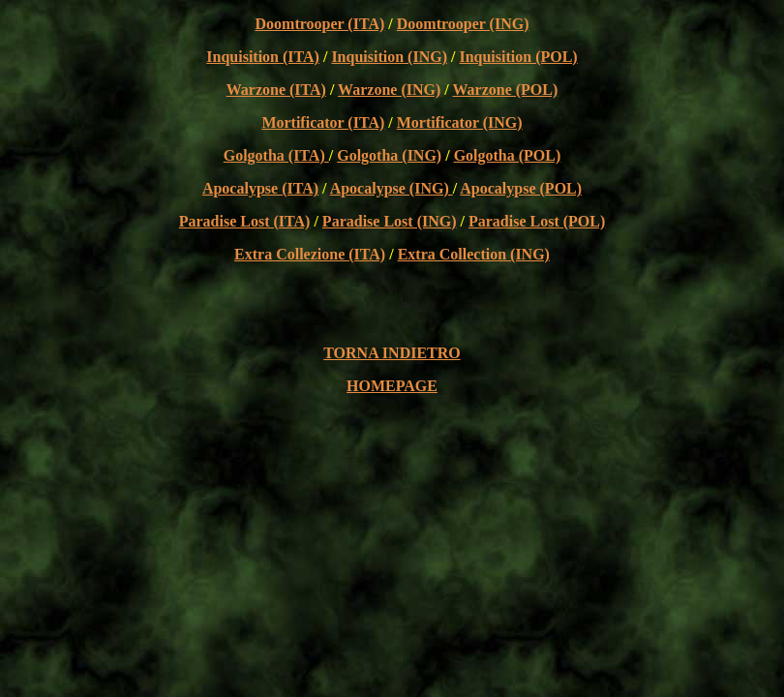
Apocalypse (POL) (521, 188)
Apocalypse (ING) (392, 188)
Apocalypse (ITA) (260, 188)
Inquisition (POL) (518, 57)
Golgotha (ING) (389, 155)
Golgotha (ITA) (276, 155)
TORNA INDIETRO (392, 353)
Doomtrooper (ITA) (320, 24)
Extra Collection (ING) (474, 254)
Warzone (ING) (389, 90)
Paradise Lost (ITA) (245, 221)
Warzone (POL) (505, 90)
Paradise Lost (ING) (390, 221)
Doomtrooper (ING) (463, 24)
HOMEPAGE (392, 386)
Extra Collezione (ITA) (310, 254)
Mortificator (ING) (460, 122)
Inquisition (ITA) (263, 57)
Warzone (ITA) (276, 90)
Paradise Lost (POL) (537, 221)
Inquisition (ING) (389, 57)
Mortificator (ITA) (323, 122)
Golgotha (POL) (508, 155)
